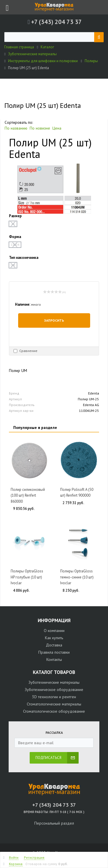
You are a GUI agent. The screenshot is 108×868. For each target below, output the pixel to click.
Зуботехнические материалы (54, 682)
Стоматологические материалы (54, 704)
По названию (16, 128)
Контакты (54, 659)
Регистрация (34, 857)
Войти (14, 857)
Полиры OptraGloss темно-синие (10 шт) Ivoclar (77, 577)
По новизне (40, 128)
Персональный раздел (54, 823)
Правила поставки (54, 652)
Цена (57, 128)
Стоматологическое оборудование (54, 711)
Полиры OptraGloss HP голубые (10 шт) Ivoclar (27, 577)
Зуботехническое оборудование (54, 690)
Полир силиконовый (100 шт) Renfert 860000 (28, 495)
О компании (54, 631)
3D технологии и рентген (54, 697)
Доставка (54, 645)
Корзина (16, 864)
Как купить (54, 638)
